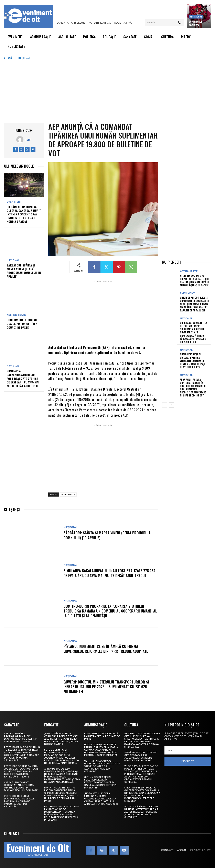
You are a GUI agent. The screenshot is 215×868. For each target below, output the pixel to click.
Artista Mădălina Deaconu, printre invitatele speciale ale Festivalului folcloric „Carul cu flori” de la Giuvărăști (141, 812)
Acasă (8, 58)
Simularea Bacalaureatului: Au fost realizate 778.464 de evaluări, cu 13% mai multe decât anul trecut (24, 378)
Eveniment (14, 202)
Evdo (28, 140)
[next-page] (171, 405)
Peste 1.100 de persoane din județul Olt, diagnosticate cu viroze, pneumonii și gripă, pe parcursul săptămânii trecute (21, 771)
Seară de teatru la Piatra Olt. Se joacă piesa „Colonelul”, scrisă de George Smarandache (141, 757)
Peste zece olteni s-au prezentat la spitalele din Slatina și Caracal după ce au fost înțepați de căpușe (195, 280)
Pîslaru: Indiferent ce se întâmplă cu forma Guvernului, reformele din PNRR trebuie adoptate (106, 649)
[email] (188, 750)
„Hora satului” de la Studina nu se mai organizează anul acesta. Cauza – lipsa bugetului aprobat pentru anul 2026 (101, 799)
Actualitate (189, 271)
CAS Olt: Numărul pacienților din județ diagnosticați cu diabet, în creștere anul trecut (21, 738)
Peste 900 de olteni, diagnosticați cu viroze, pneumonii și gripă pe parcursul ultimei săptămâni (19, 801)
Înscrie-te (188, 761)
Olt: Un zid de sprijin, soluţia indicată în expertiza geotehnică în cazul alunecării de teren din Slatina (100, 782)
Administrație (17, 315)
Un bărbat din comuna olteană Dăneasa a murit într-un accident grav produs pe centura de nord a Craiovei (24, 214)
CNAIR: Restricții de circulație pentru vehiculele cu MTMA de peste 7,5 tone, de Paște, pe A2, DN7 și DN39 (193, 361)
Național (24, 58)
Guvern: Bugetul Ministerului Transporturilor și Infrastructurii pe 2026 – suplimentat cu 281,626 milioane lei (106, 687)
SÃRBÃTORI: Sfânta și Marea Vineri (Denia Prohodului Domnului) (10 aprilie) (24, 271)
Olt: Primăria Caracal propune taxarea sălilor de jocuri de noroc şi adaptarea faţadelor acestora (102, 766)
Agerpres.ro (68, 494)
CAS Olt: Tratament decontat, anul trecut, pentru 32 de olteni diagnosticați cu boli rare (21, 786)
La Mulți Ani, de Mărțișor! (196, 23)
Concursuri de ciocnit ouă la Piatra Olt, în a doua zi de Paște (22, 324)
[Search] (180, 23)
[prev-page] (165, 405)
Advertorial (196, 17)
